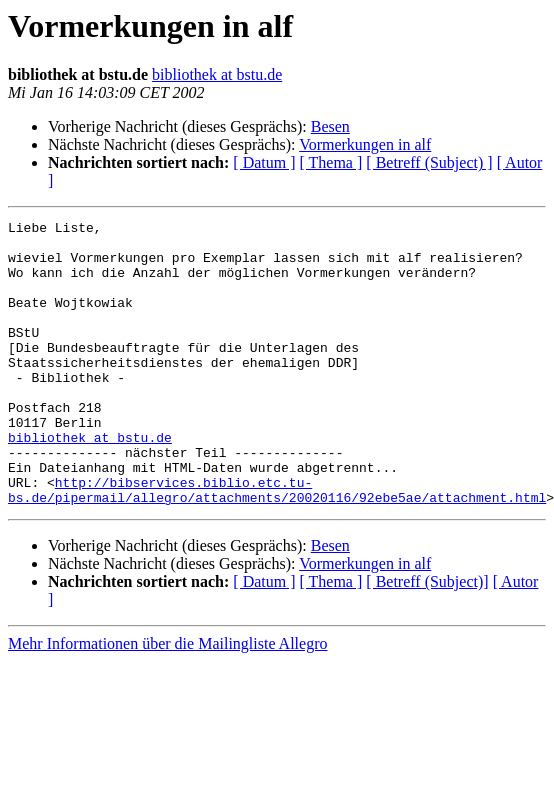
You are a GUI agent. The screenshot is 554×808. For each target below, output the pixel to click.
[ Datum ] (264, 162)
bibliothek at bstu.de (217, 74)
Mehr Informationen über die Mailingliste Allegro (167, 700)
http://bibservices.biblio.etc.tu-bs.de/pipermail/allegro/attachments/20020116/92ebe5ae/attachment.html (277, 545)
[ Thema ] (331, 162)
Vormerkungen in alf (365, 144)
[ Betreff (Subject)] (427, 638)
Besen (330, 126)
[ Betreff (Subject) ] (429, 162)
